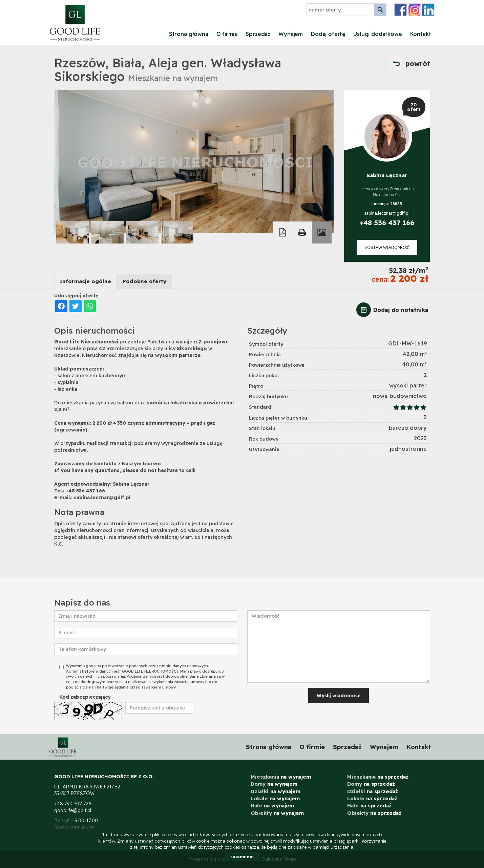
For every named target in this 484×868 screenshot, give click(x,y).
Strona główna (189, 34)
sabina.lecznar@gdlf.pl (387, 213)
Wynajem (291, 34)
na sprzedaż (378, 777)
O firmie (227, 34)
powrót (418, 63)
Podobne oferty (145, 281)
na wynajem (281, 777)
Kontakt (421, 34)
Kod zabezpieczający (85, 697)
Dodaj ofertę (328, 34)
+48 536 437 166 (387, 223)
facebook (401, 10)
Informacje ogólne (85, 281)
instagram (414, 10)
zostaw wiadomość (387, 247)
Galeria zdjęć (322, 232)
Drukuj (302, 232)
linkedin (428, 10)
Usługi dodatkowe (377, 34)
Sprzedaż (258, 34)
